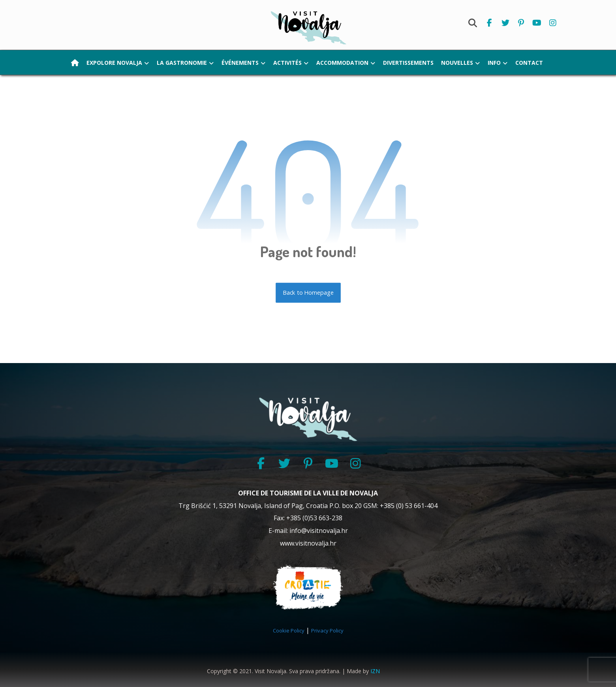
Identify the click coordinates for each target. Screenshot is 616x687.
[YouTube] (332, 463)
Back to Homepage (308, 293)
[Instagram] (553, 23)
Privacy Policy (327, 631)
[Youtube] (537, 23)
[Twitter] (505, 23)
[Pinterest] (521, 23)
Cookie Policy (289, 631)
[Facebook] (490, 23)
